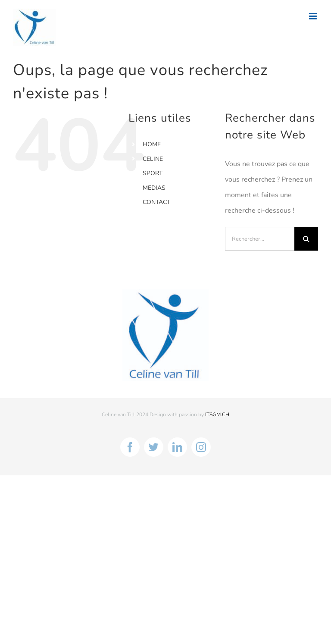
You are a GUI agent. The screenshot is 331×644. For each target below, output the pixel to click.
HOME (152, 144)
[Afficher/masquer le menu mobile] (314, 16)
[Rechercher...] (260, 239)
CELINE (153, 159)
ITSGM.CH (217, 415)
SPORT (153, 173)
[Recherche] (306, 239)
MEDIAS (154, 188)
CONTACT (156, 202)
